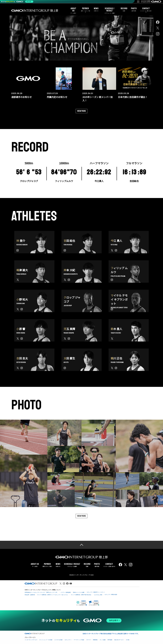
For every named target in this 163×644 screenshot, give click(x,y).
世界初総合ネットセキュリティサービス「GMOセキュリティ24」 (41, 591)
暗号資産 (110, 639)
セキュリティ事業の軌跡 (111, 594)
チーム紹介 (73, 11)
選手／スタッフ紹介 (86, 10)
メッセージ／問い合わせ (146, 10)
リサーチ (88, 639)
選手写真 (134, 9)
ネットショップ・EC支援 (46, 639)
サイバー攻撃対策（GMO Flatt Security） (81, 594)
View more (81, 110)
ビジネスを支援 (58, 639)
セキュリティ (68, 639)
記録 (124, 9)
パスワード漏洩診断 (66, 591)
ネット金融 (103, 639)
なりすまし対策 (98, 594)
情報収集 (95, 639)
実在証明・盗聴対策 (30, 594)
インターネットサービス (31, 639)
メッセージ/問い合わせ (109, 564)
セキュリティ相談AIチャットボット (96, 591)
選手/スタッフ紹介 (47, 564)
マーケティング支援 (79, 639)
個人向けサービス (119, 639)
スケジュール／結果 (110, 11)
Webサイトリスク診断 (79, 591)
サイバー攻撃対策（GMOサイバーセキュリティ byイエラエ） (53, 594)
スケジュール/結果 (72, 564)
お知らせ (96, 9)
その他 (127, 639)
